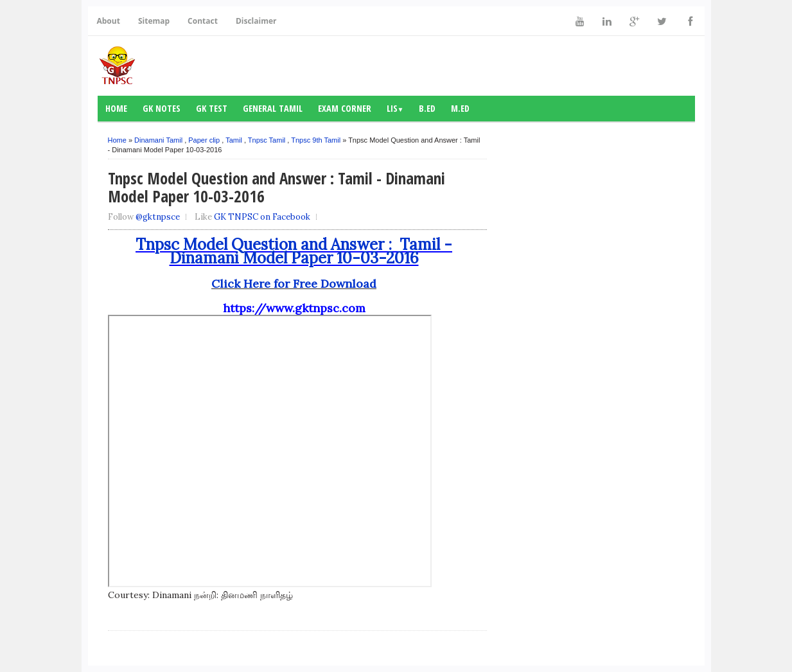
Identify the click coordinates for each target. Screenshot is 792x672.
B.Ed (427, 108)
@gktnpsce (158, 217)
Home (116, 108)
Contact (203, 21)
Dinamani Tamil (158, 140)
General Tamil (273, 108)
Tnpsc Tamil (267, 140)
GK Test (212, 108)
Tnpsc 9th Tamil (316, 140)
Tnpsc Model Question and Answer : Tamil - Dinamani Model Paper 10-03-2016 (294, 251)
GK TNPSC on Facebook (262, 217)
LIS (395, 108)
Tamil (234, 140)
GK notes (162, 108)
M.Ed (460, 108)
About (109, 21)
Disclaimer (256, 21)
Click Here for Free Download (294, 284)
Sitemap (154, 21)
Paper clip (204, 140)
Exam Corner (345, 108)
